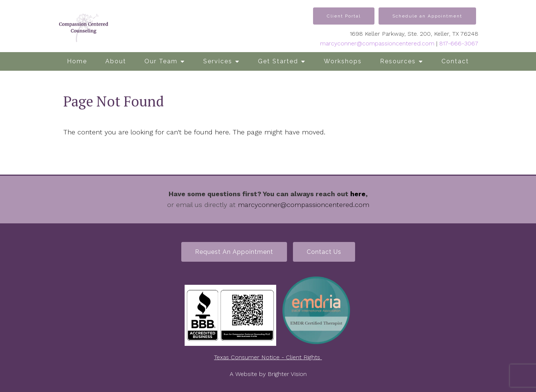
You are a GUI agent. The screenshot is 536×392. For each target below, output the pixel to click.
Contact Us (324, 252)
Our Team (161, 61)
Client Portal (344, 16)
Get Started (278, 61)
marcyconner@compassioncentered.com (377, 43)
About (116, 61)
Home (77, 61)
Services (218, 61)
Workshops (343, 61)
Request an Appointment (234, 252)
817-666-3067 (459, 43)
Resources (398, 61)
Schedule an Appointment (427, 16)
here (358, 194)
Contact (455, 61)
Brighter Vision (287, 374)
